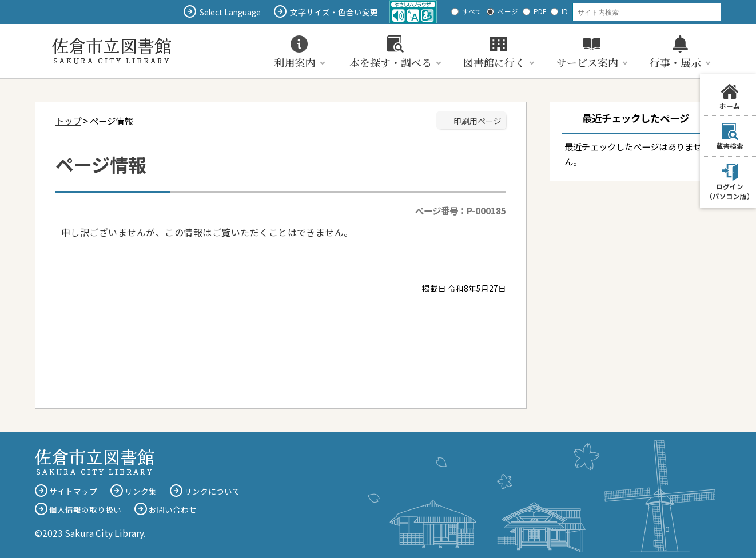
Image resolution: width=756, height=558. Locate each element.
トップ (68, 121)
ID (565, 11)
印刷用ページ (478, 121)
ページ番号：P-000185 (461, 210)
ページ (508, 11)
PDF (540, 11)
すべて (472, 11)
